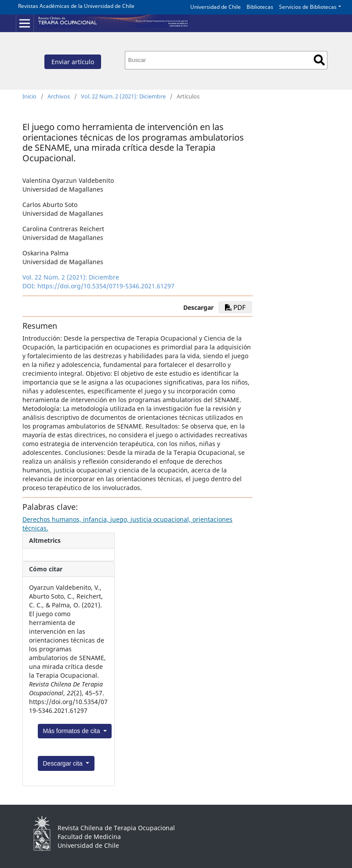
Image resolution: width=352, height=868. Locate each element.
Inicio (29, 96)
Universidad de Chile (216, 7)
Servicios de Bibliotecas (308, 7)
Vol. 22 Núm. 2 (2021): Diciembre (123, 96)
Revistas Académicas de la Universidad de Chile (76, 6)
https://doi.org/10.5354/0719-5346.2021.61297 (106, 286)
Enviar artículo (73, 62)
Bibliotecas (260, 7)
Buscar (319, 60)
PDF (235, 307)
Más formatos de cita (73, 731)
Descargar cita (64, 763)
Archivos (59, 96)
